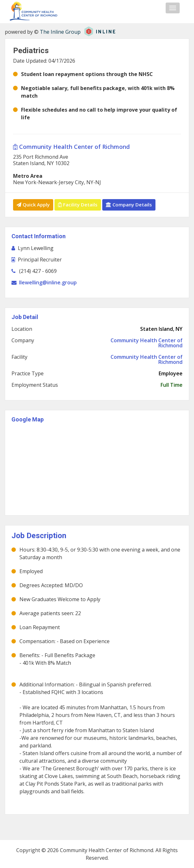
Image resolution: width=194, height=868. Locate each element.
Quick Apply (33, 205)
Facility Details (78, 205)
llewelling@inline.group (48, 282)
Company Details (129, 205)
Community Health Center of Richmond (71, 147)
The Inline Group (60, 32)
